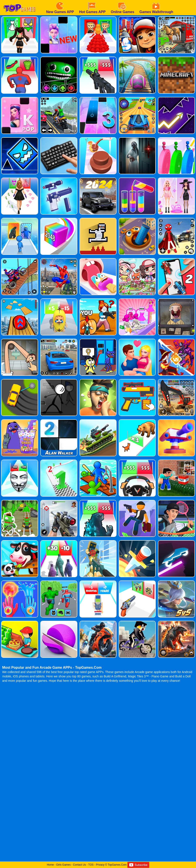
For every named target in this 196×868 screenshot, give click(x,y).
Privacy (100, 865)
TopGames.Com (117, 865)
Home (50, 865)
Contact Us (79, 865)
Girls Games (63, 865)
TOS (91, 865)
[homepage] (20, 2)
